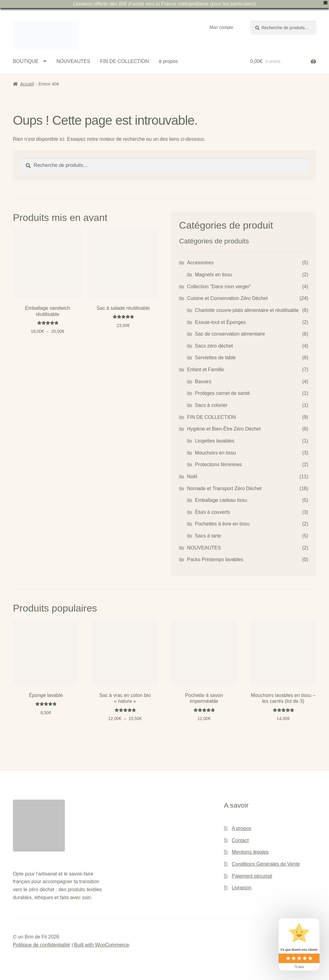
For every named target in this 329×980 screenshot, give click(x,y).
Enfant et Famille (206, 370)
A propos (242, 828)
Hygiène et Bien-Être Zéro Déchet (224, 429)
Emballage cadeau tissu (221, 500)
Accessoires (200, 263)
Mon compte (221, 27)
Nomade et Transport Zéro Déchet (224, 488)
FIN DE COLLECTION (125, 61)
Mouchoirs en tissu (215, 453)
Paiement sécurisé (252, 876)
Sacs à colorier (211, 405)
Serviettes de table (215, 358)
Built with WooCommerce (102, 945)
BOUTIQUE (26, 61)
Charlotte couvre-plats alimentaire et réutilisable (247, 310)
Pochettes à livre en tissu (222, 524)
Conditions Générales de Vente (266, 864)
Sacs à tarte (208, 536)
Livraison (242, 888)
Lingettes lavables (215, 441)
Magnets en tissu (214, 275)
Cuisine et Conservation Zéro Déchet (227, 298)
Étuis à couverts (213, 512)
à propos (168, 61)
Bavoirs (203, 382)
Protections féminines (219, 464)
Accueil (27, 84)
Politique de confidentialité (41, 945)
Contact (240, 840)
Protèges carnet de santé (223, 393)
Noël (192, 476)
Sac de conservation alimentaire (230, 334)
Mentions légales (250, 852)
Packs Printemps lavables (215, 559)
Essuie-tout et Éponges (220, 322)
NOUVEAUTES (73, 61)
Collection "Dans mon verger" (219, 287)
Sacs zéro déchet (214, 346)
